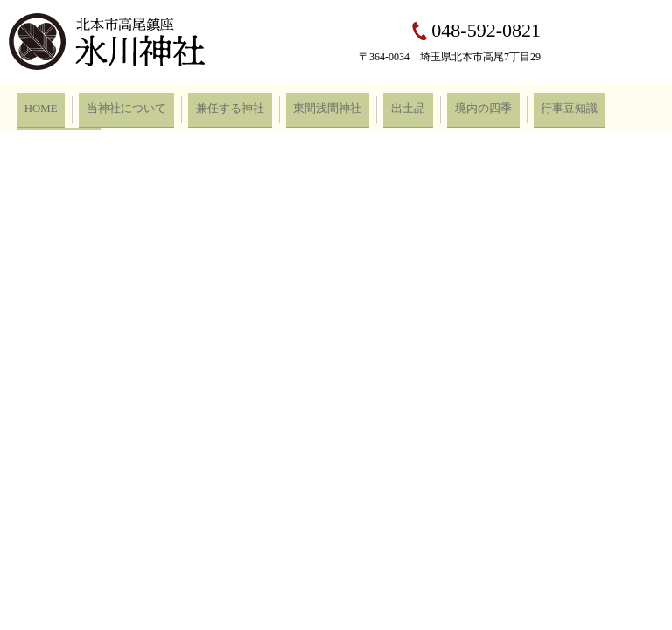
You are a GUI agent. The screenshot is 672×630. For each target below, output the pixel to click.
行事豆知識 (499, 106)
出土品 (359, 106)
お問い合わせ (579, 106)
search (642, 107)
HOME (36, 106)
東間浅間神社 (289, 106)
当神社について (112, 106)
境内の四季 (423, 106)
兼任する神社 (203, 106)
